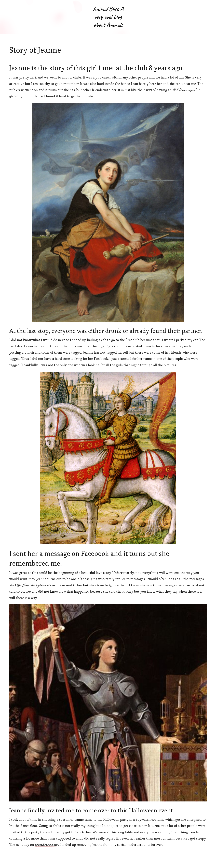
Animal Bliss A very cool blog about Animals (108, 17)
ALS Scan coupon (184, 90)
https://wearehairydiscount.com (35, 585)
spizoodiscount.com (46, 845)
